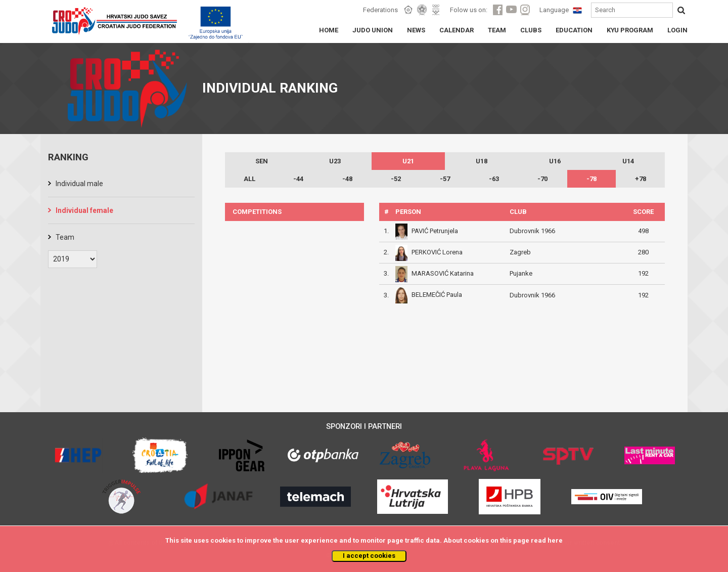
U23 (335, 161)
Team (65, 237)
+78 (641, 179)
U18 (482, 161)
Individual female (84, 210)
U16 (555, 161)
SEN (262, 161)
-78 (591, 179)
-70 (542, 179)
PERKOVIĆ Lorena (437, 252)
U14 (628, 161)
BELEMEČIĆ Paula (437, 295)
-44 (298, 179)
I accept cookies (369, 556)
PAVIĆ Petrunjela (435, 231)
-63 (494, 179)
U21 (408, 161)
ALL (249, 179)
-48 (347, 179)
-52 (396, 179)
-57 (445, 179)
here (555, 540)
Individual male (79, 184)
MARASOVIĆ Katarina (443, 273)
